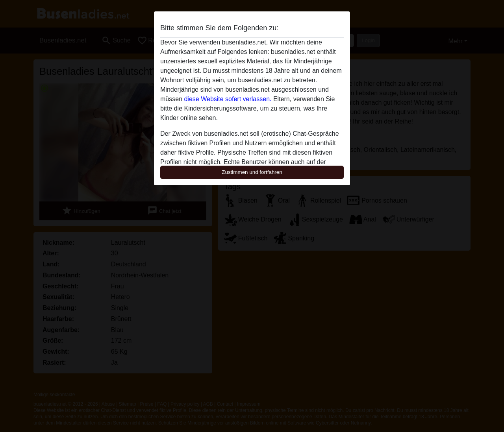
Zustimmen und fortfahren (252, 172)
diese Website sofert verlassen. (228, 99)
